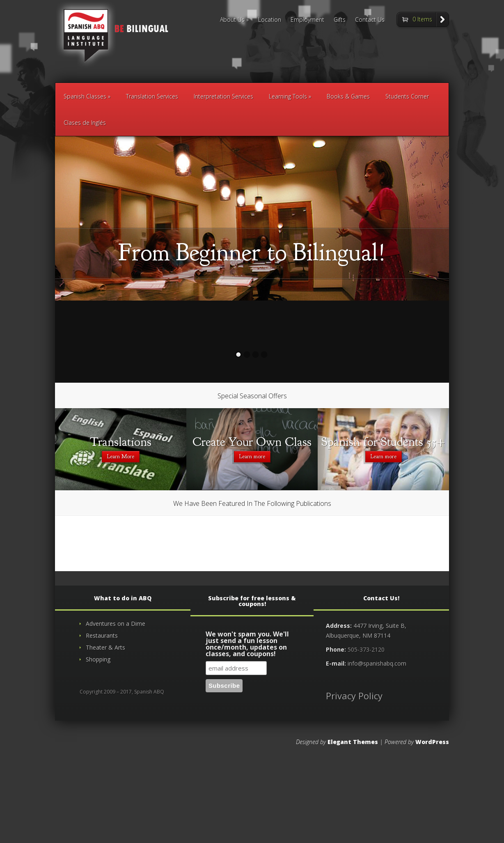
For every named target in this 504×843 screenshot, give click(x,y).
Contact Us (370, 20)
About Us (232, 20)
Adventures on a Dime (116, 624)
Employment (307, 20)
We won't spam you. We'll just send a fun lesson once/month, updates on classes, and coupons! (247, 644)
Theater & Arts (105, 647)
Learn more (252, 456)
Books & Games (348, 96)
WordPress (432, 742)
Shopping (98, 659)
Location (270, 20)
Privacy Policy (354, 696)
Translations (121, 442)
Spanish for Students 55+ (383, 442)
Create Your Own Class (252, 442)
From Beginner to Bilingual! (252, 252)
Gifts (340, 20)
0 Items (422, 19)
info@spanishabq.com (377, 663)
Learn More (121, 456)
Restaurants (102, 635)
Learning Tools (288, 96)
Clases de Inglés (85, 123)
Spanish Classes (85, 96)
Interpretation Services (223, 96)
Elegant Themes (353, 742)
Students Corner (407, 96)
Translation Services (152, 96)
